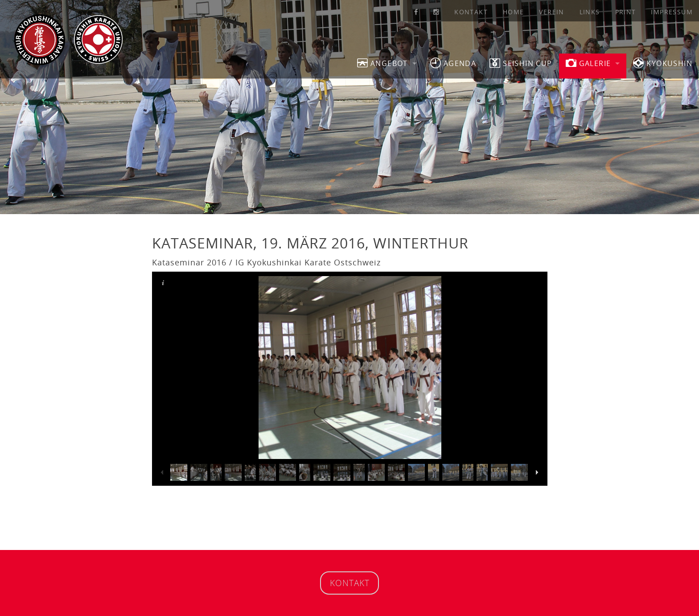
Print (626, 12)
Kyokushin (663, 63)
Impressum (672, 12)
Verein (551, 12)
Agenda (453, 63)
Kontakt (471, 12)
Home (514, 12)
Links (590, 12)
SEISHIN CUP (521, 63)
